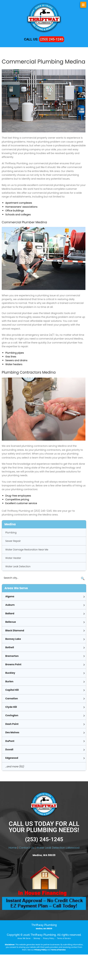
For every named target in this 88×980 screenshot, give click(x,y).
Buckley (10, 673)
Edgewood (12, 758)
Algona (10, 596)
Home (13, 873)
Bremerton (12, 656)
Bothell (10, 647)
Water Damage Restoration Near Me (27, 550)
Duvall (9, 749)
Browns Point (13, 664)
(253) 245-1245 (52, 39)
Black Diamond (15, 630)
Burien (9, 681)
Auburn (10, 605)
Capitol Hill (12, 690)
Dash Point (12, 724)
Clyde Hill (11, 707)
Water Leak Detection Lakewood (58, 873)
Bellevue (11, 622)
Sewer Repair (13, 541)
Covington (12, 715)
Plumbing (11, 533)
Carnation (12, 698)
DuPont (10, 741)
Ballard (10, 613)
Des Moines (12, 732)
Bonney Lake (13, 639)
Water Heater (13, 558)
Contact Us (26, 873)
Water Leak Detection (18, 566)
